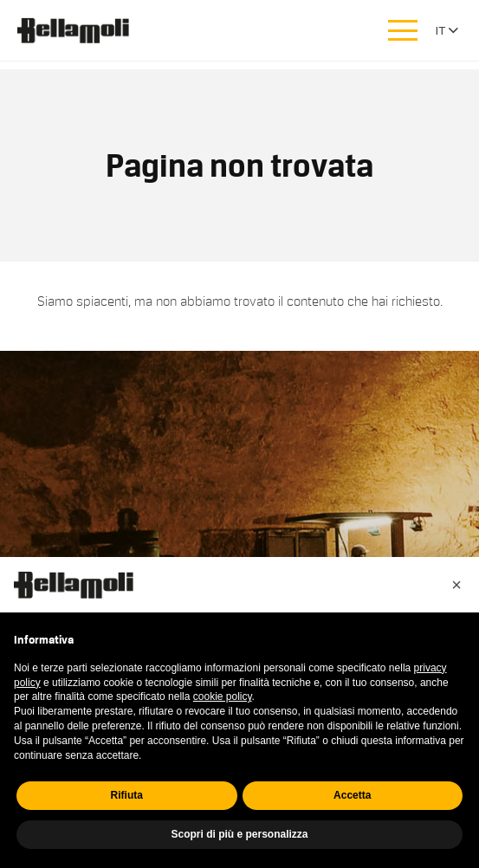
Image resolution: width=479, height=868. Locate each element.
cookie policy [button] (223, 696)
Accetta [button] (352, 795)
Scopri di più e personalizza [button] (239, 834)
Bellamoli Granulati (82, 30)
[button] (456, 585)
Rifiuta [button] (127, 795)
